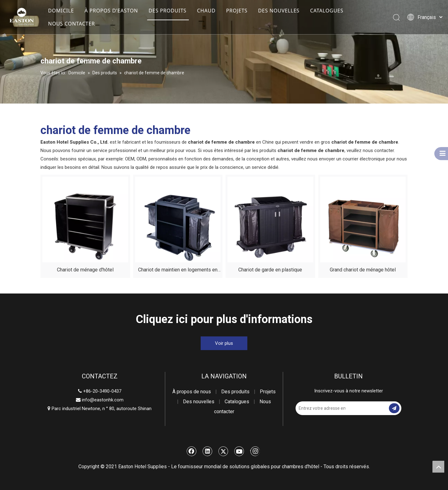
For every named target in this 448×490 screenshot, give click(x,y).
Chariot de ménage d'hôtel (85, 270)
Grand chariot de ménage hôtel (363, 270)
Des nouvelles (199, 402)
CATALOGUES (327, 11)
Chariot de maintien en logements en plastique (178, 271)
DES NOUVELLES (279, 11)
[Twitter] (223, 451)
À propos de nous (192, 392)
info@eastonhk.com (103, 400)
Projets (268, 392)
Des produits (235, 392)
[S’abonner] (394, 408)
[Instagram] (255, 451)
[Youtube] (239, 451)
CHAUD (206, 11)
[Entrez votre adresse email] (320, 408)
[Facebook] (192, 451)
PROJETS (237, 11)
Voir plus (224, 343)
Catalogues (237, 402)
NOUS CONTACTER (71, 24)
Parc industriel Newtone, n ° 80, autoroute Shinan (100, 409)
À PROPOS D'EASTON (111, 11)
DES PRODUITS (167, 11)
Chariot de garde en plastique (270, 270)
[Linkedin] (208, 451)
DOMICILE (61, 11)
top (438, 467)
